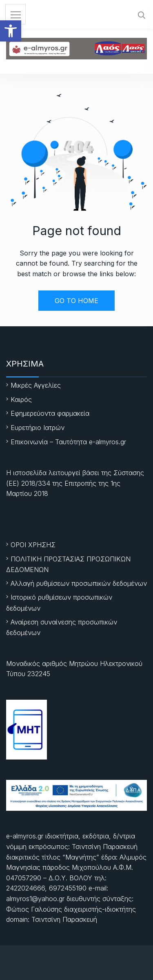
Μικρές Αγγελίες (36, 385)
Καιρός (21, 399)
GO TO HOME (76, 301)
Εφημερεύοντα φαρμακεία (50, 413)
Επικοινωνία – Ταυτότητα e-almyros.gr (68, 442)
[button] (11, 31)
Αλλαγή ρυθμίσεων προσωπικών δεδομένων (79, 583)
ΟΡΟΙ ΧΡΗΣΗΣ (33, 545)
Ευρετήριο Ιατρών (38, 428)
